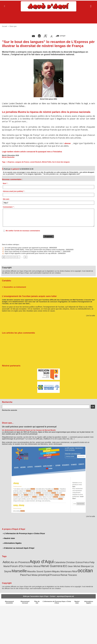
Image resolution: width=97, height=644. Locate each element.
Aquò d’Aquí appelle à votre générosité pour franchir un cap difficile (28, 253)
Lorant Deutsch (35, 162)
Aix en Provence (21, 562)
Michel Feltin (46, 162)
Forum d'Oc (15, 565)
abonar (68, 143)
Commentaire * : (9, 207)
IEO (60, 565)
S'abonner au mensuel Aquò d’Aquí (18, 547)
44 (25, 257)
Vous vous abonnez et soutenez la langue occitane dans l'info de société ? (30, 251)
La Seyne (90, 565)
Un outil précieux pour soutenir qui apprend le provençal (24, 248)
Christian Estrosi (73, 562)
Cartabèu (6, 280)
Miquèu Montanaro (52, 570)
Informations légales (12, 543)
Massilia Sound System (31, 570)
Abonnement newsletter (9, 601)
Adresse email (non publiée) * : (14, 191)
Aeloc (9, 561)
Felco (84, 562)
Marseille (12, 570)
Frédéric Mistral (30, 565)
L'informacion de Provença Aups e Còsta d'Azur (24, 533)
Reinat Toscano (62, 574)
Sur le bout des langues (60, 162)
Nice (64, 570)
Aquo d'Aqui (42, 561)
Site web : (6, 199)
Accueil (4, 26)
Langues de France (22, 162)
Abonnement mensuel (25, 601)
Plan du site (37, 601)
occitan (74, 569)
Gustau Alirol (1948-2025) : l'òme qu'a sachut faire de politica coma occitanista (32, 249)
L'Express (10, 162)
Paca (85, 570)
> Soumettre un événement (13, 286)
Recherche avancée (9, 410)
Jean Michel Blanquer (74, 565)
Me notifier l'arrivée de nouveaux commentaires (23, 231)
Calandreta (59, 562)
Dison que (13, 26)
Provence (49, 574)
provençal (39, 574)
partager (61, 36)
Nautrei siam (9, 538)
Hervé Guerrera (48, 565)
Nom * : (5, 183)
